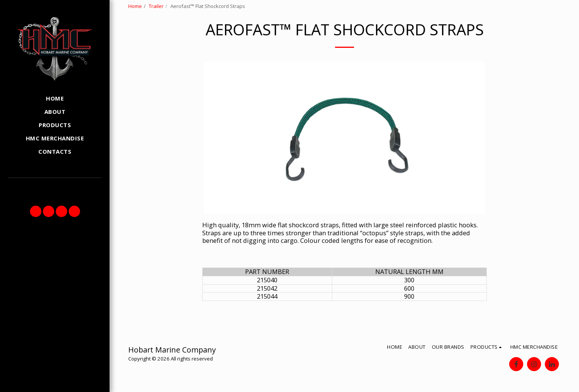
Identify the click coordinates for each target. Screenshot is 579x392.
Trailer (156, 6)
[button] (36, 211)
